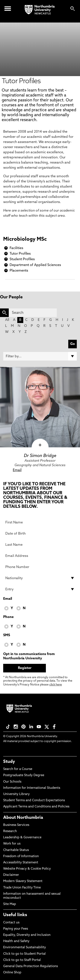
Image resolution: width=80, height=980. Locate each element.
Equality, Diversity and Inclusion (27, 935)
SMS (7, 635)
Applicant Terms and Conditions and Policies (36, 807)
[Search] (33, 313)
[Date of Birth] (40, 534)
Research (10, 831)
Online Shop (12, 973)
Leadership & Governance (22, 838)
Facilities (16, 248)
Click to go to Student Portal (24, 954)
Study (9, 762)
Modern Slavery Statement (23, 881)
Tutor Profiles (20, 254)
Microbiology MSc (25, 239)
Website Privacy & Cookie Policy (27, 869)
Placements (19, 271)
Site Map (10, 904)
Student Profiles (22, 259)
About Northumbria (23, 818)
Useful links (15, 915)
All (7, 320)
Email (17, 470)
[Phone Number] (40, 567)
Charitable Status (16, 850)
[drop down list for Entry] (40, 589)
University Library (16, 794)
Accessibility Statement (21, 863)
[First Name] (40, 522)
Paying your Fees (16, 929)
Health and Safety (16, 941)
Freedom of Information (21, 856)
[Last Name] (40, 545)
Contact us (11, 923)
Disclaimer (11, 875)
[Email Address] (40, 556)
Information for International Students (32, 788)
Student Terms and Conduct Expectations (34, 800)
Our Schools (12, 782)
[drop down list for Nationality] (40, 578)
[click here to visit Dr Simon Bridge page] (40, 407)
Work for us (12, 844)
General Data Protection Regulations (31, 966)
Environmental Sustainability (25, 948)
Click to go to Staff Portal (22, 960)
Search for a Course (18, 769)
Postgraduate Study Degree (24, 775)
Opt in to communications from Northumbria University (29, 656)
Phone (8, 617)
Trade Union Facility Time (22, 888)
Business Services (16, 825)
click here (56, 685)
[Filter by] (40, 356)
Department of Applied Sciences (35, 265)
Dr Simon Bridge (40, 456)
